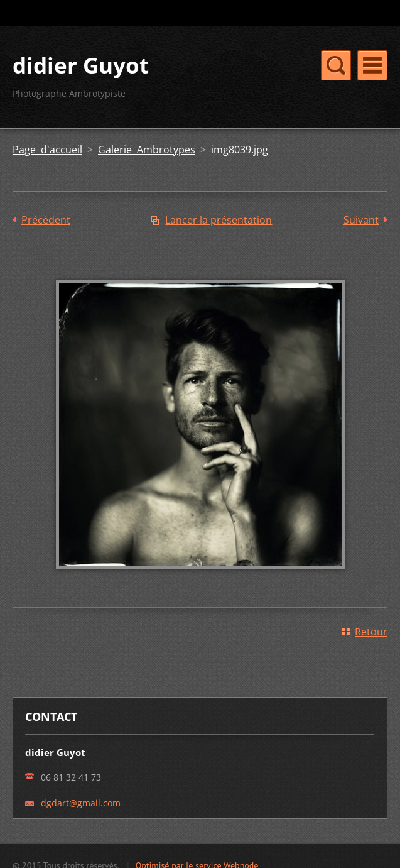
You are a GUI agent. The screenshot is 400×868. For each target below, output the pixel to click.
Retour (371, 632)
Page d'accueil (47, 150)
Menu (372, 65)
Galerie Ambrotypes (147, 150)
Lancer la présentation (219, 220)
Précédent (46, 220)
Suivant (361, 220)
